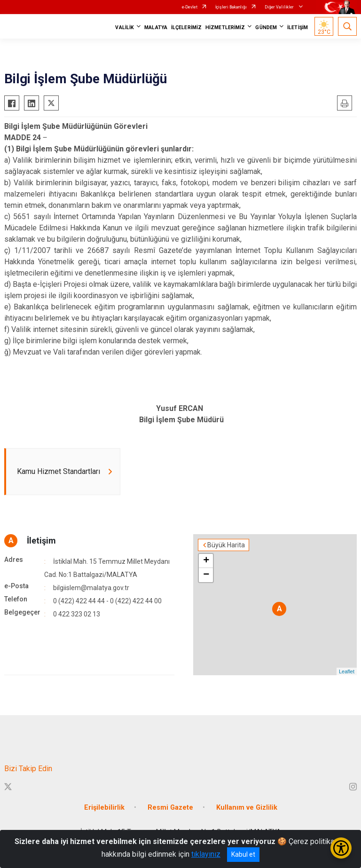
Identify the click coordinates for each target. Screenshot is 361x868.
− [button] (206, 575)
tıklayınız (206, 854)
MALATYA (156, 28)
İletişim (41, 541)
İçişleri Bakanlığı (231, 7)
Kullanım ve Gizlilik (247, 808)
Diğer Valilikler (280, 7)
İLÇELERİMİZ (186, 28)
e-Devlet (190, 7)
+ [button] (206, 561)
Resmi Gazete (170, 808)
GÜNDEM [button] (266, 28)
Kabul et (243, 854)
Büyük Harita (226, 545)
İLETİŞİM (298, 28)
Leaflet (347, 671)
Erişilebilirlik (104, 808)
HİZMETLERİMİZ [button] (225, 28)
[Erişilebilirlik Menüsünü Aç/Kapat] (341, 848)
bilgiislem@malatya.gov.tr (91, 588)
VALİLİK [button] (125, 28)
